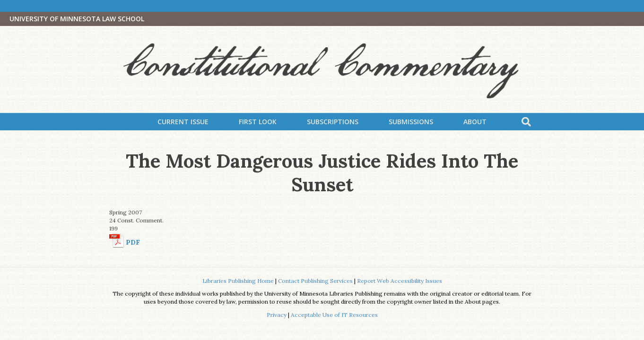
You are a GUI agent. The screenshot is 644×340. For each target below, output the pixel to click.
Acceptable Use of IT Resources (334, 315)
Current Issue (183, 122)
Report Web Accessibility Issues (400, 281)
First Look (258, 122)
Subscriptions (333, 122)
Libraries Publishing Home (238, 281)
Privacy (277, 315)
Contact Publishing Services (315, 281)
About (475, 122)
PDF (133, 242)
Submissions (411, 122)
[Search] (526, 122)
